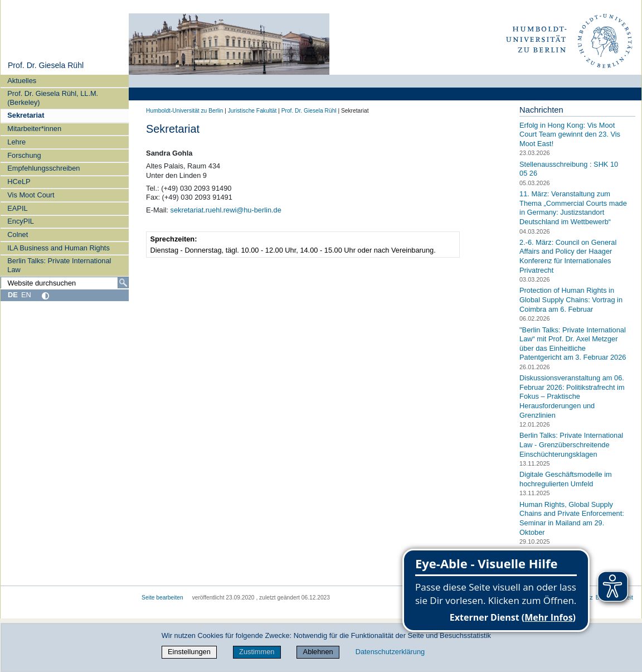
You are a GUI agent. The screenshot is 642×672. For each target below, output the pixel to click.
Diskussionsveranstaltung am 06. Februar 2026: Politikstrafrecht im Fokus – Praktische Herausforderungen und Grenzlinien (572, 397)
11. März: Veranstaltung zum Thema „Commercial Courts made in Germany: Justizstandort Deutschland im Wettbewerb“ (573, 208)
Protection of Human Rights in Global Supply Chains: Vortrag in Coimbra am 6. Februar (571, 299)
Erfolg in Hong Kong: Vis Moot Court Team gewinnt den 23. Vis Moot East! (570, 134)
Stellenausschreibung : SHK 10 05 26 (569, 169)
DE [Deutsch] (13, 295)
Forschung (24, 155)
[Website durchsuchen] (65, 283)
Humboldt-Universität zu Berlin (184, 111)
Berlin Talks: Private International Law (59, 265)
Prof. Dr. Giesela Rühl (46, 65)
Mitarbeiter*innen (34, 129)
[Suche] (123, 283)
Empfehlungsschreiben (43, 168)
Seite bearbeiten (162, 598)
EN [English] (26, 295)
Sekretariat (26, 115)
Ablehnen (318, 652)
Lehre (16, 142)
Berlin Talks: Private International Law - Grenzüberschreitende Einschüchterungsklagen (571, 444)
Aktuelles (22, 81)
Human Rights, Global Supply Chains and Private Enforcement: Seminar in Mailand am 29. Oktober (572, 518)
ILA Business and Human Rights (59, 248)
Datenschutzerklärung (390, 652)
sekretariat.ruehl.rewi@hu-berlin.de (225, 210)
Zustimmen (257, 652)
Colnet (18, 235)
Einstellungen (189, 652)
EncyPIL (21, 221)
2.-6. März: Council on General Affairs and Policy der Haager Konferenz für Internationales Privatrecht (568, 256)
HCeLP (19, 182)
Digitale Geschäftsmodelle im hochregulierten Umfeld (566, 479)
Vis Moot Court (31, 195)
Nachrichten (541, 110)
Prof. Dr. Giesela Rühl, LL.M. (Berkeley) (53, 98)
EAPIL (17, 208)
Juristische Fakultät (252, 111)
